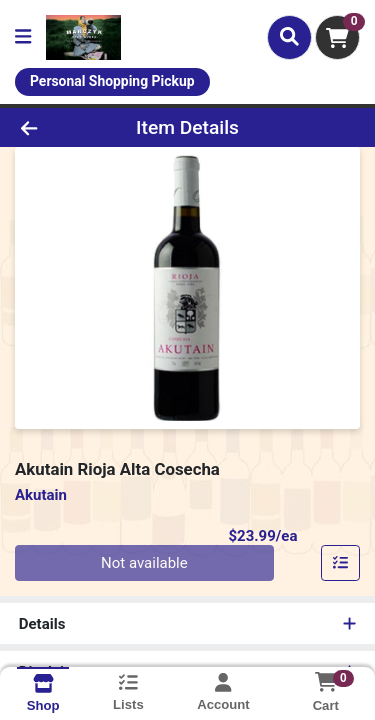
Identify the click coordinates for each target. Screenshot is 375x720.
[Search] (289, 37)
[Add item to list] (341, 563)
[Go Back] (58, 127)
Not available (144, 563)
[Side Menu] (23, 37)
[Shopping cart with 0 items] (337, 37)
